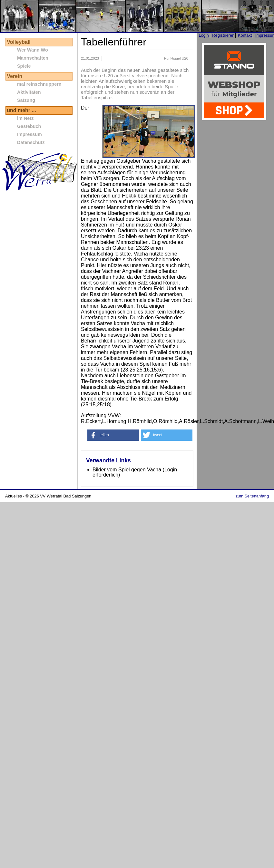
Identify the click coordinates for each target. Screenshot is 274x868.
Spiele (24, 66)
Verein (15, 76)
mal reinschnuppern (39, 84)
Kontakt (245, 35)
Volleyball (19, 42)
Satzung (26, 100)
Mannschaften (33, 58)
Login (204, 35)
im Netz (25, 118)
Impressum (29, 134)
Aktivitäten (29, 92)
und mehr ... (21, 110)
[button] (113, 435)
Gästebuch (29, 126)
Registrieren (223, 35)
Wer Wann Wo (33, 50)
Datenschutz (31, 142)
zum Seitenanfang (252, 496)
